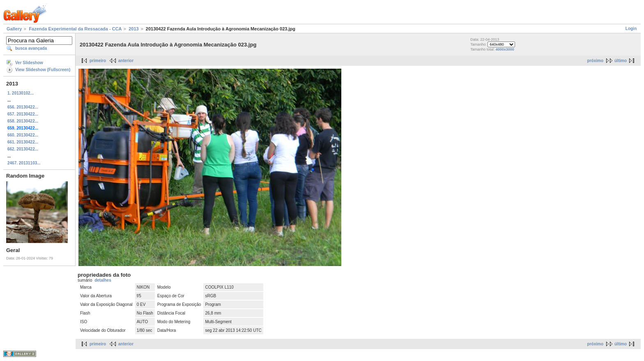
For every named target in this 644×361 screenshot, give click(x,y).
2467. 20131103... (24, 163)
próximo (595, 61)
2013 (133, 29)
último (621, 61)
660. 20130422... (23, 135)
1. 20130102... (21, 93)
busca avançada (31, 48)
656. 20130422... (23, 107)
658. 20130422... (23, 121)
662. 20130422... (23, 149)
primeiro (98, 61)
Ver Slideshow (29, 63)
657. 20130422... (23, 114)
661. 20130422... (23, 142)
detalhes (103, 280)
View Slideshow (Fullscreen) (43, 70)
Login (631, 29)
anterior (126, 61)
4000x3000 (505, 49)
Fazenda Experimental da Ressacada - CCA (75, 29)
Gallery (14, 29)
